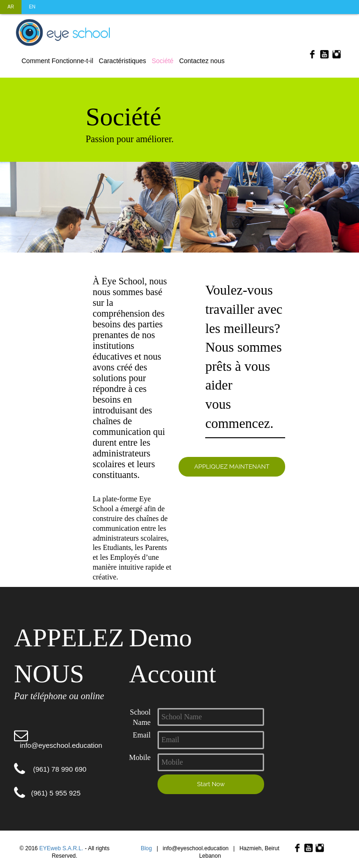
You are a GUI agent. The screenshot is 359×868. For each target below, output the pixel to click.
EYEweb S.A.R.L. (61, 848)
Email (142, 735)
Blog (146, 848)
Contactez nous (202, 61)
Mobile (140, 757)
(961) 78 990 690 (50, 769)
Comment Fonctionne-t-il (57, 61)
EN (32, 7)
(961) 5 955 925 (47, 793)
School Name (140, 717)
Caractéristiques (122, 61)
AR (11, 7)
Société (162, 61)
